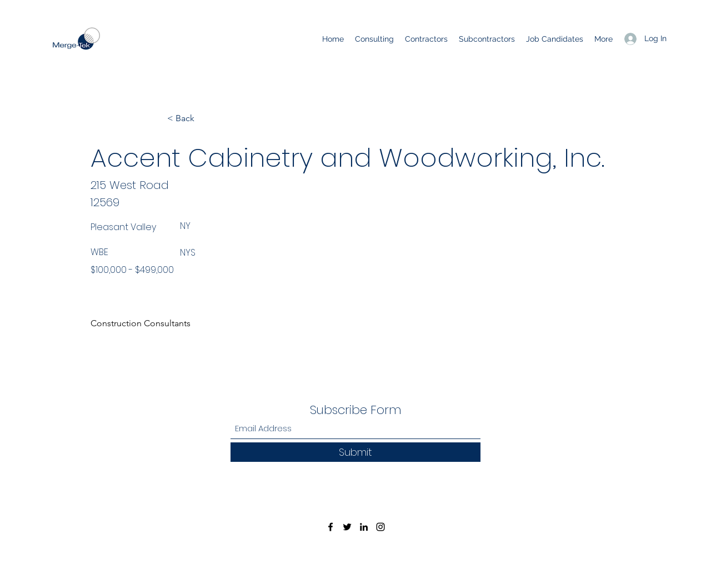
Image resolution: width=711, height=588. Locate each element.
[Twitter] (347, 527)
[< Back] (204, 118)
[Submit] (355, 452)
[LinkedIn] (364, 527)
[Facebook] (331, 527)
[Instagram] (380, 527)
